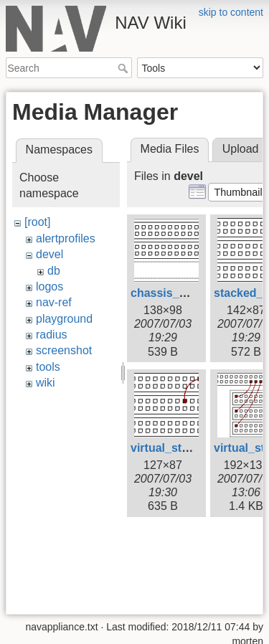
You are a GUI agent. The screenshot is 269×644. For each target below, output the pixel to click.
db (54, 271)
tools (48, 367)
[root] (37, 222)
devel (49, 254)
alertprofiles (66, 238)
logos (49, 287)
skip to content (231, 12)
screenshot (64, 350)
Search (124, 68)
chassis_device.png (185, 293)
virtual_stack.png (178, 448)
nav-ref (54, 302)
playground (64, 319)
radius (52, 335)
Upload (241, 149)
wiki (46, 383)
